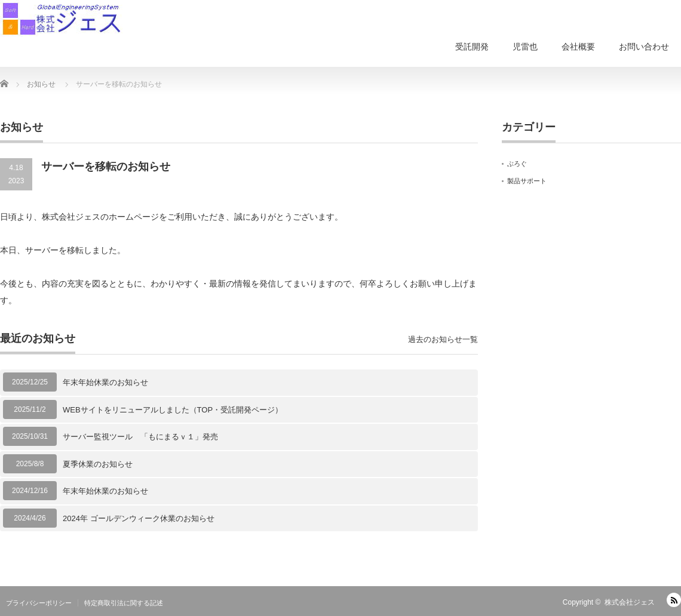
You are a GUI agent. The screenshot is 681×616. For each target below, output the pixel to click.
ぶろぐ (517, 164)
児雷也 (525, 47)
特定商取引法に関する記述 (124, 603)
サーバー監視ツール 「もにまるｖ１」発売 (140, 437)
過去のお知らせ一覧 (443, 339)
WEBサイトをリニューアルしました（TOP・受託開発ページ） (173, 410)
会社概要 (578, 47)
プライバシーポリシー (39, 603)
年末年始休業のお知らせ (105, 382)
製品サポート (527, 181)
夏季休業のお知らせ (98, 464)
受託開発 (472, 47)
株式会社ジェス (630, 602)
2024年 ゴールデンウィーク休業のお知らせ (139, 518)
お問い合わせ (644, 47)
